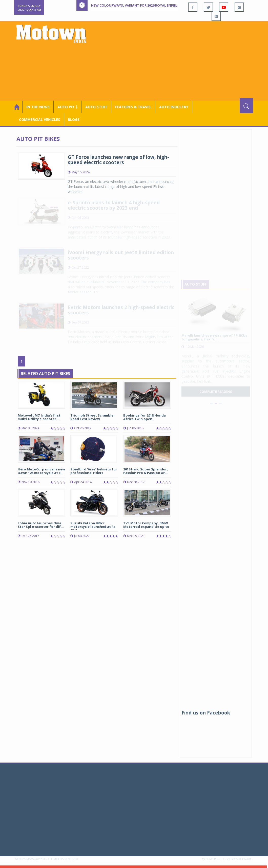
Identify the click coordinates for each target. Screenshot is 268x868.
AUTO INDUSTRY (174, 107)
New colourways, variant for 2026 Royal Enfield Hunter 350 (146, 5)
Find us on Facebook (206, 713)
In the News (38, 107)
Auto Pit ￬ (67, 107)
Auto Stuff (96, 107)
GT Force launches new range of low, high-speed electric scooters (118, 160)
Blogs (74, 120)
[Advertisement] (178, 60)
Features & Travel (133, 107)
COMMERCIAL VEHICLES (39, 120)
